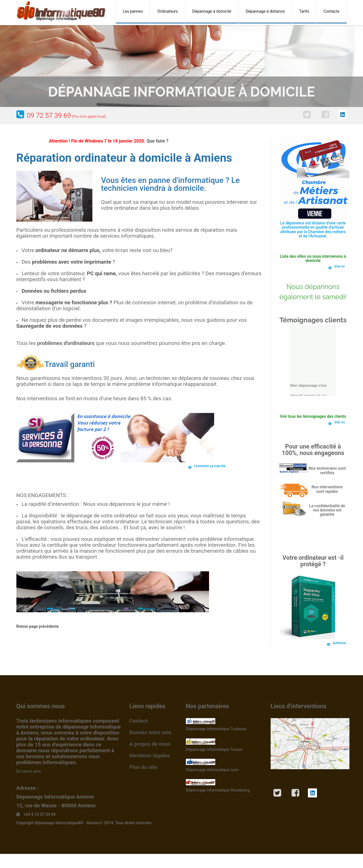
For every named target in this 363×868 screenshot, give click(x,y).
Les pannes (133, 11)
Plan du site (143, 767)
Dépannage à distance (265, 11)
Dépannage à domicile (212, 11)
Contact (139, 721)
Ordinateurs (168, 11)
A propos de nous (150, 744)
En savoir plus (29, 771)
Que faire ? (157, 141)
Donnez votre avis (150, 733)
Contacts (331, 11)
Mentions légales (150, 756)
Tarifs (304, 11)
